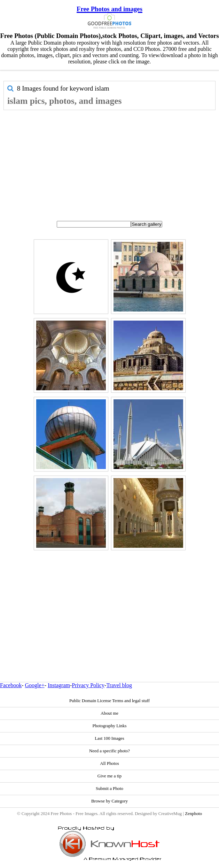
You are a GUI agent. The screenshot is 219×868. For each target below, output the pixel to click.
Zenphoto (193, 814)
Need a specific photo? (109, 751)
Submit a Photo (109, 789)
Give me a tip (109, 776)
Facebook (11, 685)
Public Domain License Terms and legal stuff (109, 701)
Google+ (35, 685)
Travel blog (119, 685)
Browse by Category (109, 801)
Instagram (59, 685)
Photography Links (110, 726)
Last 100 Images (109, 738)
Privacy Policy (88, 685)
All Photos (109, 763)
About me (109, 713)
